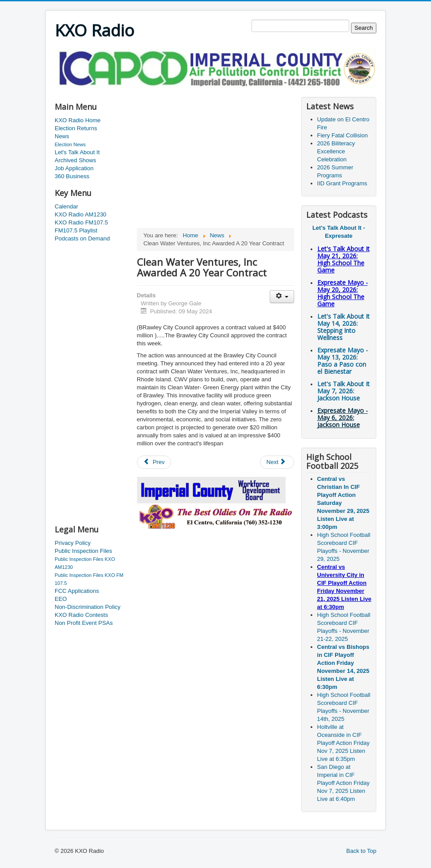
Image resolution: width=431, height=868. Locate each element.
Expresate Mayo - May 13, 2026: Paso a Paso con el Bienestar (343, 361)
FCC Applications (77, 591)
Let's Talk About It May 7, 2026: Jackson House (343, 391)
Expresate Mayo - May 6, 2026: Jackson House (343, 418)
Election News (70, 144)
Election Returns (76, 128)
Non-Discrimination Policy (88, 607)
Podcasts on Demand (82, 238)
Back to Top (361, 851)
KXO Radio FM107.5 (81, 222)
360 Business (72, 176)
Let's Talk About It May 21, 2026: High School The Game (343, 259)
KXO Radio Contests (81, 615)
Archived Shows (75, 160)
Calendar (66, 206)
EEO (61, 599)
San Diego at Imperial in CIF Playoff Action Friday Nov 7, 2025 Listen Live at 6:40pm (343, 783)
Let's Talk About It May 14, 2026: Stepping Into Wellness (343, 327)
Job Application (74, 168)
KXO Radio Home (78, 120)
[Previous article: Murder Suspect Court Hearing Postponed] (154, 462)
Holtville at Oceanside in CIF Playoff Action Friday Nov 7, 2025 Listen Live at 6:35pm (343, 743)
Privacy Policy (73, 543)
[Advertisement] (216, 91)
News (62, 136)
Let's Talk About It (77, 152)
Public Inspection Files (83, 551)
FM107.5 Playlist (76, 230)
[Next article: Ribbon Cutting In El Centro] (277, 462)
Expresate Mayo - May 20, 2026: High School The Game (343, 293)
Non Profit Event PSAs (84, 623)
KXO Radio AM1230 (80, 214)
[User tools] (282, 297)
